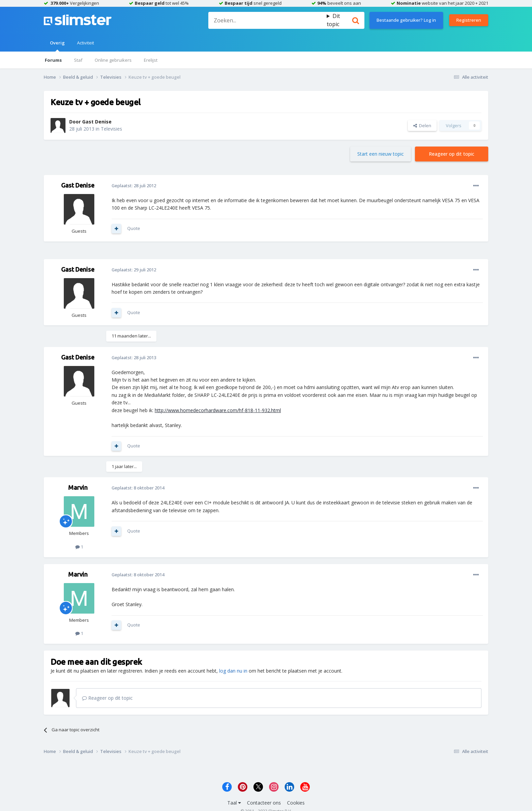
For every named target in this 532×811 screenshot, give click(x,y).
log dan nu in (233, 671)
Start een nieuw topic (381, 154)
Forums (53, 60)
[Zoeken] (267, 20)
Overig (57, 46)
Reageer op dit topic (452, 154)
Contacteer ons (264, 803)
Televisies (111, 129)
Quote (134, 228)
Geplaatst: (134, 186)
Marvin (78, 487)
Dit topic (333, 20)
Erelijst (151, 60)
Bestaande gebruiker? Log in (406, 20)
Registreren (469, 20)
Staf (78, 60)
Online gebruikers (113, 60)
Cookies (296, 803)
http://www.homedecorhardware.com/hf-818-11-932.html (218, 410)
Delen (422, 125)
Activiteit (85, 43)
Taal (234, 803)
